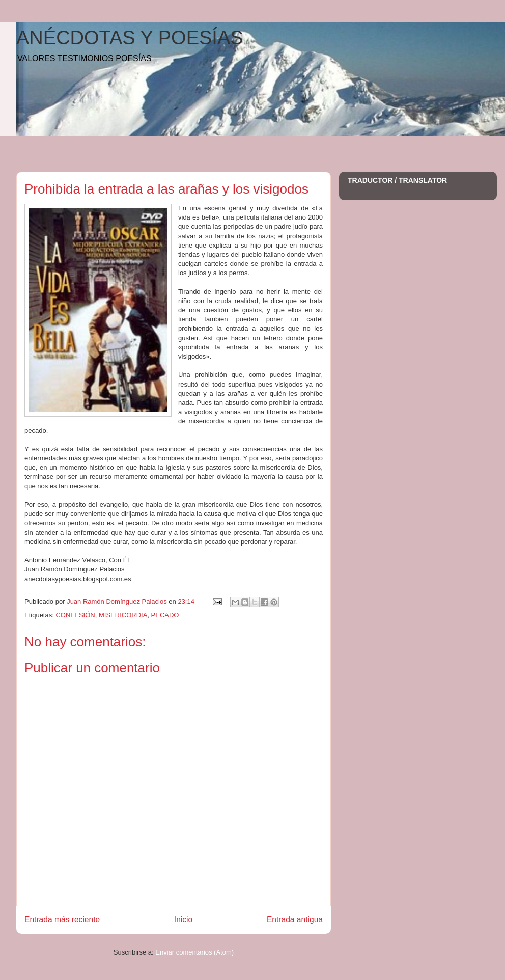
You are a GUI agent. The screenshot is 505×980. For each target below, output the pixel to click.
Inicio (183, 920)
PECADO (165, 615)
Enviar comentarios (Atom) (194, 952)
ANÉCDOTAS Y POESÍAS (130, 38)
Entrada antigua (295, 920)
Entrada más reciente (62, 920)
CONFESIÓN (75, 615)
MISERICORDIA (123, 615)
